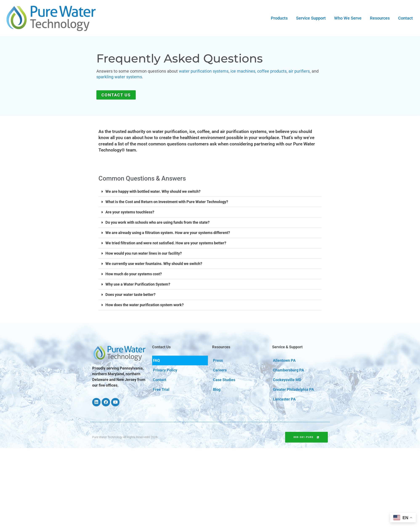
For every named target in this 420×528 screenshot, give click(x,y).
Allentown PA (284, 360)
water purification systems (204, 71)
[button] (210, 192)
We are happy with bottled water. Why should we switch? (153, 191)
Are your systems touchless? (130, 212)
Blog (217, 389)
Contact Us (161, 347)
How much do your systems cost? (134, 274)
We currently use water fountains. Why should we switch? (154, 264)
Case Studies (224, 380)
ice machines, (243, 71)
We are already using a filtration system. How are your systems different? (168, 233)
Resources (380, 18)
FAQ (156, 360)
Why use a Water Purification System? (138, 284)
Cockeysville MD (287, 380)
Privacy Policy (165, 370)
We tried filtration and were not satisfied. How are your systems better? (166, 243)
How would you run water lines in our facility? (144, 253)
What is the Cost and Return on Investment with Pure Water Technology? (167, 202)
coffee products (272, 71)
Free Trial (161, 389)
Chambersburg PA (288, 370)
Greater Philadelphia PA (293, 389)
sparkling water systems (119, 77)
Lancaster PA (284, 399)
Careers (220, 370)
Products (279, 18)
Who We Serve (348, 18)
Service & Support (287, 347)
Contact (405, 18)
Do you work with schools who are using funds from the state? (157, 222)
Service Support (311, 18)
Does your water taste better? (130, 295)
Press (218, 360)
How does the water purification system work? (145, 305)
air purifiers (299, 71)
